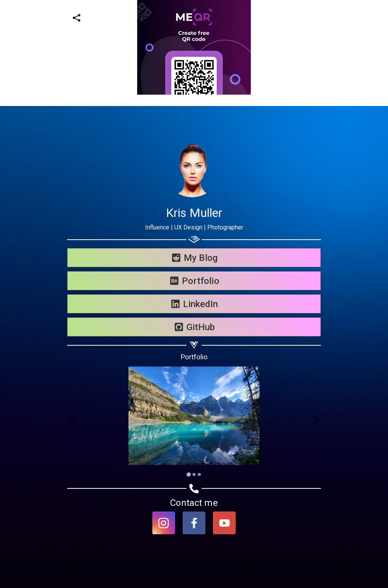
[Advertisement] (191, 53)
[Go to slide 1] (189, 474)
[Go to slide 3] (199, 474)
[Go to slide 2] (194, 474)
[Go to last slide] (72, 420)
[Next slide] (316, 420)
